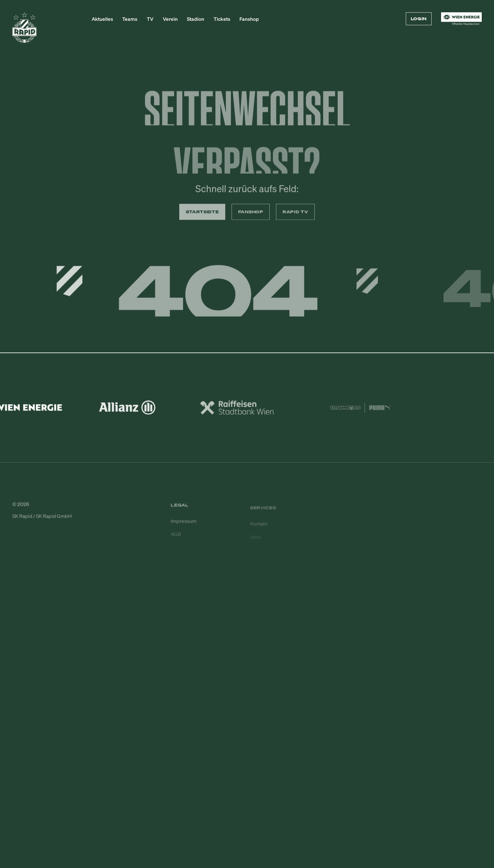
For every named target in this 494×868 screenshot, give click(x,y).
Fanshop (249, 19)
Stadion (195, 19)
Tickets (222, 19)
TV (150, 19)
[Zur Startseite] (24, 31)
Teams (130, 19)
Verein (170, 19)
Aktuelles (102, 19)
